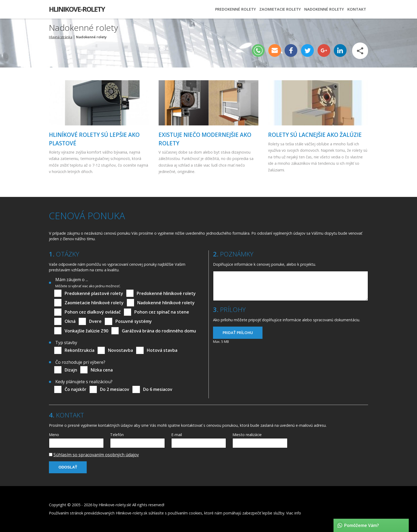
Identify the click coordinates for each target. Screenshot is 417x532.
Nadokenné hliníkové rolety (166, 303)
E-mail (177, 435)
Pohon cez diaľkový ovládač (93, 312)
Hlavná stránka (61, 37)
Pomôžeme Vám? (362, 525)
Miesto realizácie (247, 435)
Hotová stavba (162, 350)
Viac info (294, 513)
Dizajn (71, 370)
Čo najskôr (76, 389)
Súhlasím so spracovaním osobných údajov (96, 455)
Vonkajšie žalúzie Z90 (86, 331)
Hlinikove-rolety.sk (114, 505)
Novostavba (120, 350)
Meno (54, 435)
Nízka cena (102, 370)
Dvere (95, 321)
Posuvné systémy (134, 321)
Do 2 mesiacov (115, 389)
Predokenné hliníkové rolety (166, 293)
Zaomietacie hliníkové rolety (94, 303)
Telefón (117, 435)
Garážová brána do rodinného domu (159, 331)
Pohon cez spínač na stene (162, 312)
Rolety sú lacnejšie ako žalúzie (315, 135)
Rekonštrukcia (80, 350)
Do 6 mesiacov (158, 389)
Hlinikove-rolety (77, 9)
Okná (70, 321)
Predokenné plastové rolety (94, 293)
